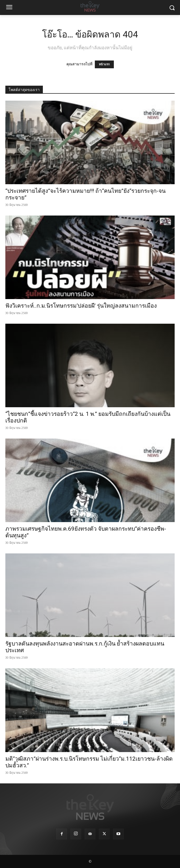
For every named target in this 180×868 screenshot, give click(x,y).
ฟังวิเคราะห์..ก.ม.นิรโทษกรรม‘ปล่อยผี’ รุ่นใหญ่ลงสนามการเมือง (81, 306)
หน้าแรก (104, 64)
